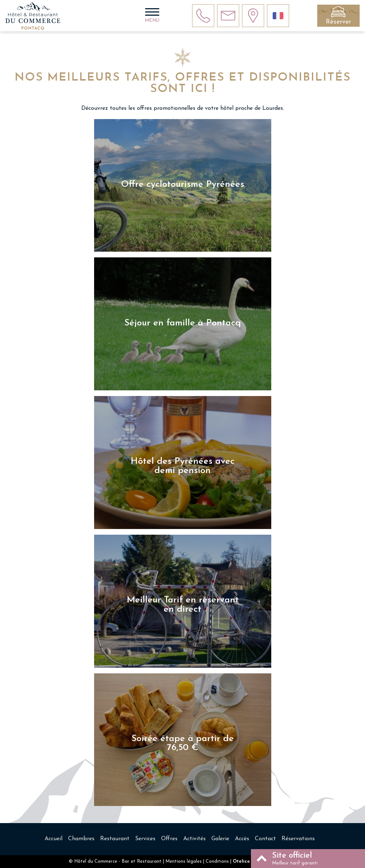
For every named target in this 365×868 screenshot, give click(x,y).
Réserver (338, 22)
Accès (242, 839)
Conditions (217, 861)
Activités (194, 839)
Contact (265, 839)
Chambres (81, 839)
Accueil (53, 839)
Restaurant (115, 839)
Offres (169, 839)
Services (145, 839)
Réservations (298, 839)
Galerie (220, 839)
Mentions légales (184, 861)
